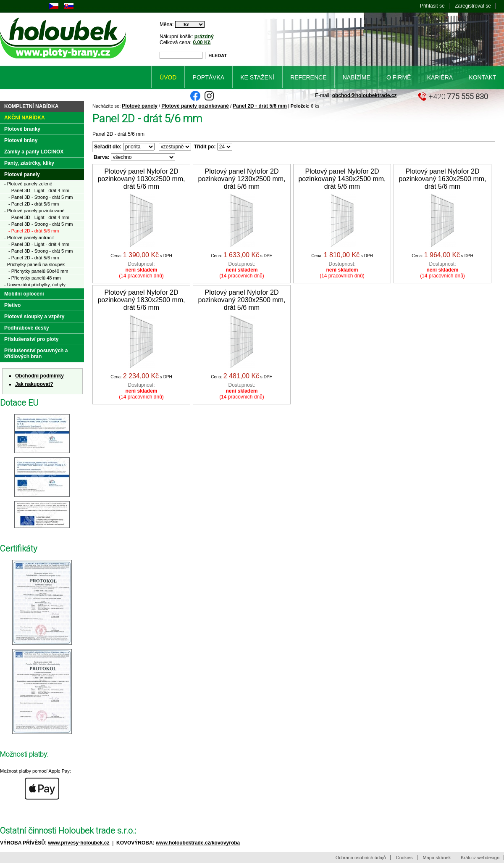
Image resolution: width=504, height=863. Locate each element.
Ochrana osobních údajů (361, 858)
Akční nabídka (25, 118)
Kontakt (482, 77)
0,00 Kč (202, 42)
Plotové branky (22, 129)
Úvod (168, 77)
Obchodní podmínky (39, 376)
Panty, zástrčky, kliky (29, 163)
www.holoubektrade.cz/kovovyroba (198, 843)
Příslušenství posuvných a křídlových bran (36, 354)
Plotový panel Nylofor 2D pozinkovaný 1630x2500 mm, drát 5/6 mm (442, 179)
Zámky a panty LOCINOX (34, 152)
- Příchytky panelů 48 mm (35, 278)
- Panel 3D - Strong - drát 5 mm (41, 197)
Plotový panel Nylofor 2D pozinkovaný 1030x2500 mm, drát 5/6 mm (141, 179)
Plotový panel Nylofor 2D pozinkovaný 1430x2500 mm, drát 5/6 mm (342, 179)
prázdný (204, 37)
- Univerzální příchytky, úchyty (35, 285)
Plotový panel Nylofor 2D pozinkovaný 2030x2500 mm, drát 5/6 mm (241, 300)
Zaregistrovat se (473, 6)
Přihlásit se (432, 6)
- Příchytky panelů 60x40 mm (38, 271)
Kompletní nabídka (31, 106)
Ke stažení (257, 77)
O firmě (399, 77)
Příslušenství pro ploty (31, 339)
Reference (308, 77)
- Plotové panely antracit (29, 238)
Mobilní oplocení (24, 294)
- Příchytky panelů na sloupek (34, 264)
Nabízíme (357, 77)
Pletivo (12, 305)
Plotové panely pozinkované (195, 106)
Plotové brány (21, 140)
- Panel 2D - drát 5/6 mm (34, 204)
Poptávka (209, 77)
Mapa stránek (437, 858)
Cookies (404, 858)
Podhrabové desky (27, 328)
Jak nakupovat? (34, 384)
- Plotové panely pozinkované (34, 211)
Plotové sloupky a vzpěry (34, 317)
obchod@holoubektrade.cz (365, 95)
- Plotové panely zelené (28, 184)
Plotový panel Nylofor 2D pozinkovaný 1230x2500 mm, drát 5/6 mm (241, 179)
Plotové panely (140, 106)
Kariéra (440, 77)
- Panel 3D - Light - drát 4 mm (39, 190)
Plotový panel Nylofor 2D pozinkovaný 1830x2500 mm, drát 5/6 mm (141, 300)
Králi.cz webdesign (480, 858)
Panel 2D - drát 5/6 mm (260, 106)
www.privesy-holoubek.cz (79, 843)
